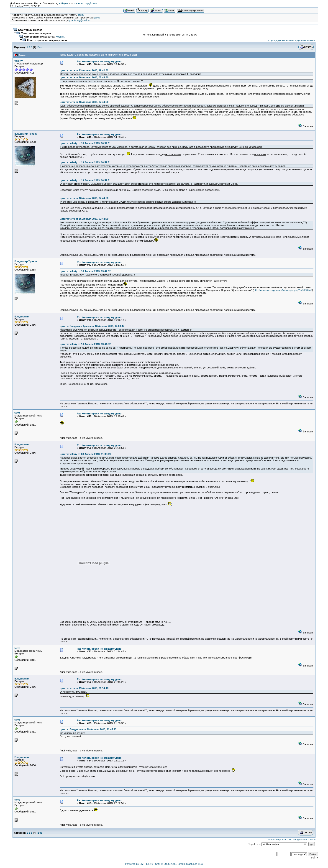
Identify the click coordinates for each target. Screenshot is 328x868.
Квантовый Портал (30, 30)
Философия (32, 37)
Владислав (22, 317)
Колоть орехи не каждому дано (47, 40)
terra (17, 413)
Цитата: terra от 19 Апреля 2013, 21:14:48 (84, 688)
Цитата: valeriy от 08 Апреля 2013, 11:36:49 (85, 454)
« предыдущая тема (280, 40)
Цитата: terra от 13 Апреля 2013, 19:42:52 (84, 70)
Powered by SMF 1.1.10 (139, 864)
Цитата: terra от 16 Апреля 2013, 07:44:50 (84, 77)
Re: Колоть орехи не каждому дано (99, 61)
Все (40, 47)
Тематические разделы (36, 33)
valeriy (19, 61)
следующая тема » (304, 40)
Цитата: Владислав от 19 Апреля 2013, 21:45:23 (88, 729)
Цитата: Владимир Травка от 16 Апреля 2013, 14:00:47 (92, 326)
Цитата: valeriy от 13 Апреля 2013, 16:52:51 (85, 143)
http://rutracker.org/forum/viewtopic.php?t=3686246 (283, 290)
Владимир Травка (26, 134)
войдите (63, 3)
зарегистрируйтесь (86, 3)
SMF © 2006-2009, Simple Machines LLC (179, 864)
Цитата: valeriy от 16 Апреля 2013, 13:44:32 (85, 271)
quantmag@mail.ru (79, 20)
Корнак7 (61, 37)
